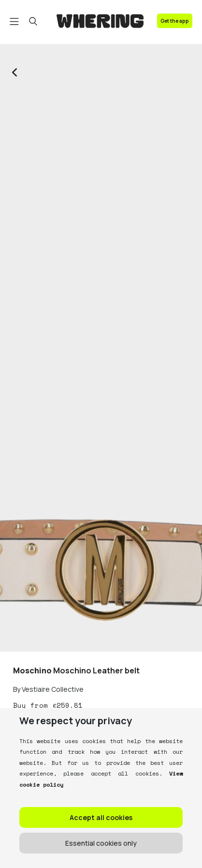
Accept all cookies (101, 817)
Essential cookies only (101, 843)
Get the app (175, 21)
